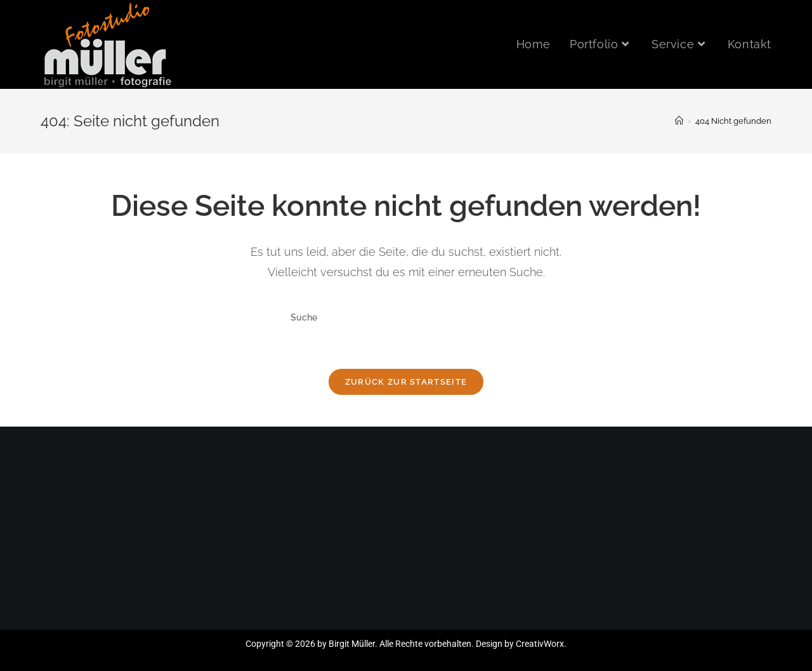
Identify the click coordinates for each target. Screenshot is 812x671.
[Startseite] (679, 121)
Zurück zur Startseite (406, 382)
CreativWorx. (541, 644)
